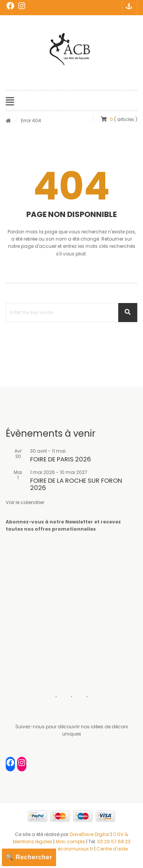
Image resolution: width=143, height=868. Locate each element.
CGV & (121, 834)
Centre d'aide (112, 849)
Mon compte (71, 842)
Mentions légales (33, 842)
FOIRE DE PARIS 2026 (61, 459)
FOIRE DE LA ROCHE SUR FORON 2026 (76, 484)
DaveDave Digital (90, 834)
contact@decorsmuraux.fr (62, 849)
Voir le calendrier (25, 502)
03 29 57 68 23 (114, 842)
